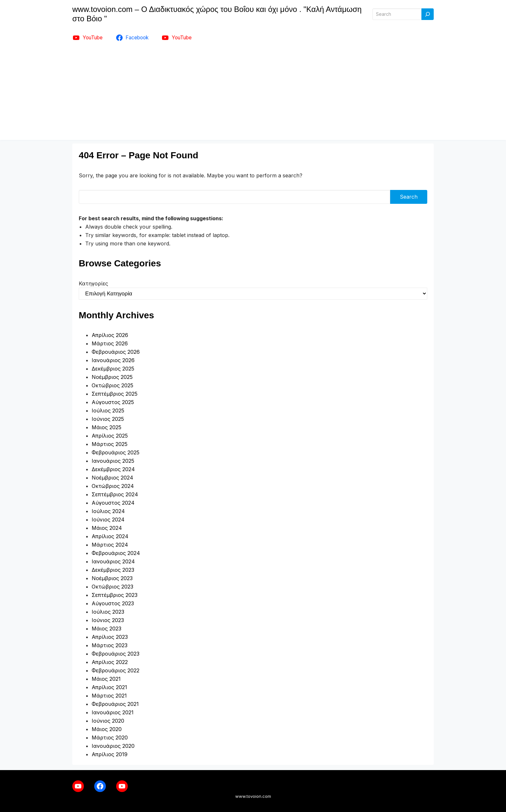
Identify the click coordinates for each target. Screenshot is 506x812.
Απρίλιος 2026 (110, 335)
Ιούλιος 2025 (108, 411)
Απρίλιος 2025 (110, 436)
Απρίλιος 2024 (110, 536)
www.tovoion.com (253, 796)
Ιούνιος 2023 (108, 620)
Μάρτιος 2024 (110, 545)
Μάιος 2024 (107, 528)
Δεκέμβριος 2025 (113, 369)
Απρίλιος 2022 (110, 662)
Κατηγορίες (93, 283)
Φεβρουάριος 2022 (116, 670)
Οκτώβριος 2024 (113, 486)
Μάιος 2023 (106, 629)
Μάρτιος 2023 (110, 645)
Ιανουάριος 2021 (113, 712)
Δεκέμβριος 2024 (113, 469)
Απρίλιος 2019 (110, 754)
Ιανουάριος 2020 (113, 746)
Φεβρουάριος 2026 (116, 352)
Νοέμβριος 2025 (112, 377)
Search (409, 197)
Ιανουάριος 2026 (113, 360)
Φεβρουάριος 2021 (115, 704)
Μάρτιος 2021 (109, 696)
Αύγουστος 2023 (113, 603)
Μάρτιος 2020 (110, 738)
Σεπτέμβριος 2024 (115, 494)
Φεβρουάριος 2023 (116, 654)
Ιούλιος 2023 (108, 612)
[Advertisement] (253, 95)
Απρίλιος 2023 (110, 637)
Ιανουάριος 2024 (113, 561)
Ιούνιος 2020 (108, 721)
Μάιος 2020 (107, 729)
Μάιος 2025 (106, 427)
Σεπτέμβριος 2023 (115, 595)
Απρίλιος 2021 (109, 687)
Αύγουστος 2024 (113, 503)
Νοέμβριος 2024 (112, 478)
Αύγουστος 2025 (113, 402)
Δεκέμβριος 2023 (113, 570)
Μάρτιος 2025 (110, 444)
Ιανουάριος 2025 (113, 461)
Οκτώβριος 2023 (112, 587)
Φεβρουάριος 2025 (116, 452)
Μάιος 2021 (106, 679)
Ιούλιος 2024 (108, 511)
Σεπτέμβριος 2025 (115, 394)
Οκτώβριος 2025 (112, 385)
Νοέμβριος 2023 (112, 578)
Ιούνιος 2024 (108, 520)
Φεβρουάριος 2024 (116, 553)
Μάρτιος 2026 (110, 343)
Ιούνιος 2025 (108, 419)
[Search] (428, 14)
